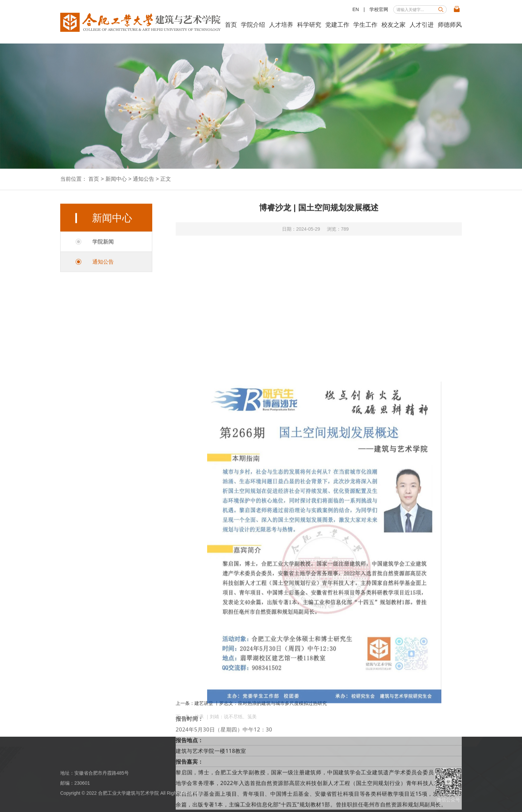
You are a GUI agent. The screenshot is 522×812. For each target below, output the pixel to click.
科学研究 (309, 25)
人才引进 (422, 25)
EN (356, 9)
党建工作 (337, 25)
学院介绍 (253, 25)
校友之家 (394, 25)
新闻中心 (116, 179)
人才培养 (281, 25)
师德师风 (450, 25)
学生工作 (365, 25)
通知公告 (144, 179)
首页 (231, 25)
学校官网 (379, 9)
